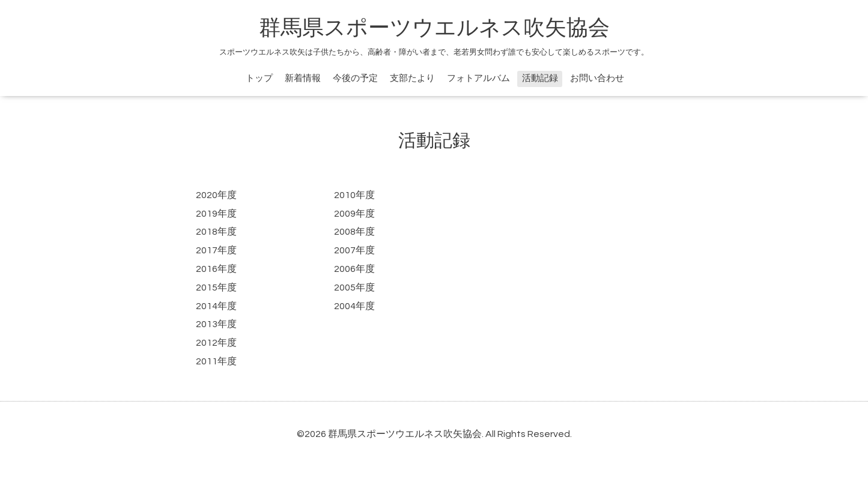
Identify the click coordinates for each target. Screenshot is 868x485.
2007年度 (354, 250)
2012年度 (216, 343)
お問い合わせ (597, 78)
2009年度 (354, 214)
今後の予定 (355, 78)
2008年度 (354, 232)
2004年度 (354, 306)
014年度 (219, 306)
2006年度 (354, 269)
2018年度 (216, 232)
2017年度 (216, 250)
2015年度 (216, 288)
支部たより (412, 78)
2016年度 (216, 269)
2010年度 (354, 195)
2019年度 (216, 214)
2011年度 (216, 361)
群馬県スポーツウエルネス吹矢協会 (434, 28)
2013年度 (216, 324)
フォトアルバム (478, 78)
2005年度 (354, 288)
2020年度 (216, 195)
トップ (259, 78)
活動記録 (540, 78)
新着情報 (303, 78)
